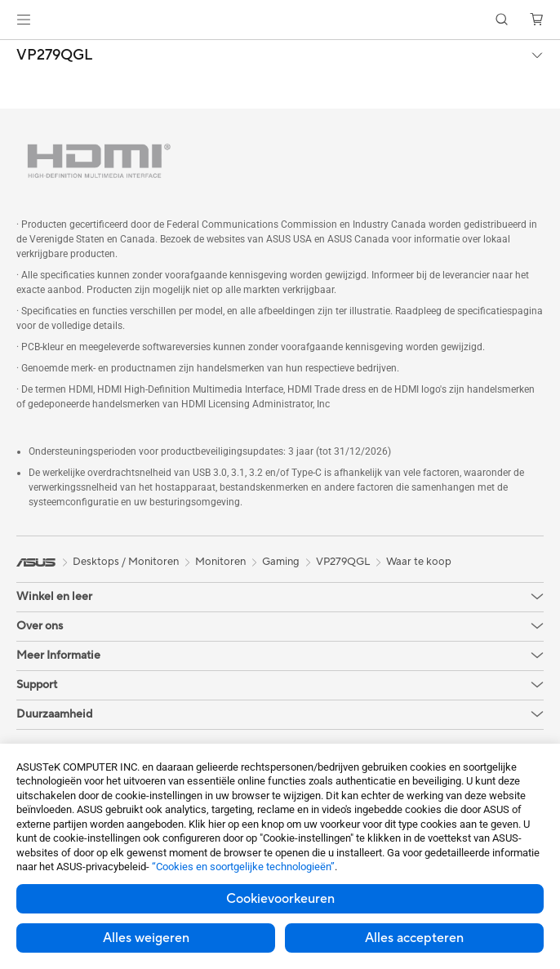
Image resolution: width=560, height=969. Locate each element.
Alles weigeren (146, 938)
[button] (24, 20)
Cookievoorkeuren (280, 899)
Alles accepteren (414, 938)
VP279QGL (54, 56)
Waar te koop (419, 562)
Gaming (281, 562)
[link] (280, 20)
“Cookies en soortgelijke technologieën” (243, 867)
